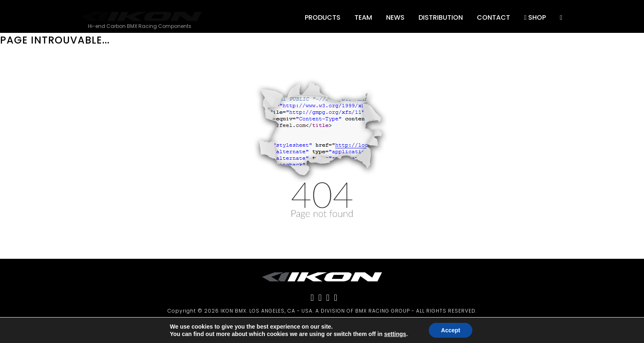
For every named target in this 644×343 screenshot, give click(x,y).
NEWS (395, 17)
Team (363, 17)
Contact (493, 17)
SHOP (535, 17)
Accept (451, 330)
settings (395, 334)
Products (323, 17)
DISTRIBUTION (441, 17)
